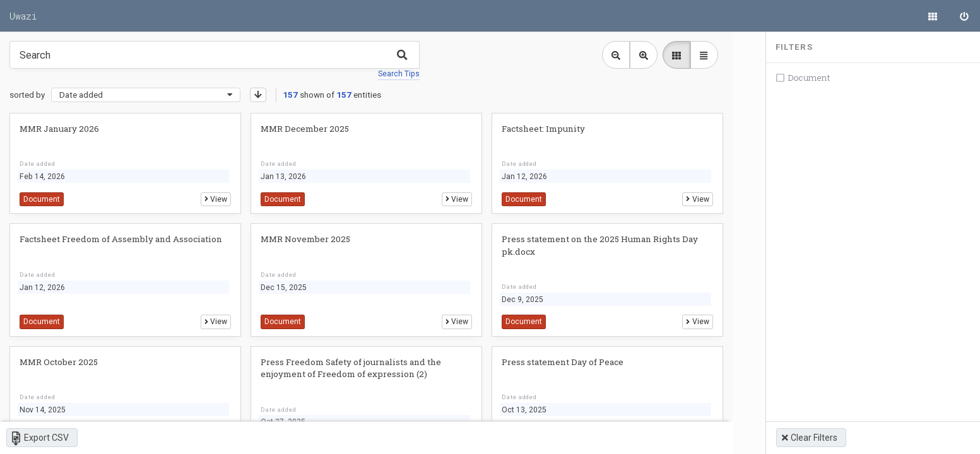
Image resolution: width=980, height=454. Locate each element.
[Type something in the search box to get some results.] (215, 55)
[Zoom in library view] (639, 55)
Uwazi (23, 16)
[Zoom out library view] (611, 55)
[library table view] (699, 55)
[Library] (933, 16)
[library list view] (671, 55)
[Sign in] (964, 16)
